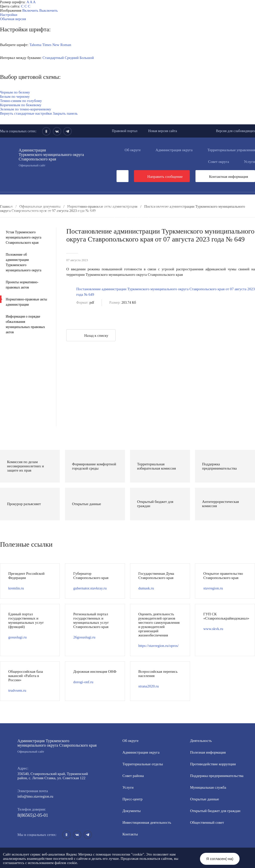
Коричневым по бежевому (21, 105)
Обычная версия (13, 19)
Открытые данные (168, 207)
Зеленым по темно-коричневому (26, 109)
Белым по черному (15, 96)
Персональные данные (105, 224)
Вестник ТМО (179, 215)
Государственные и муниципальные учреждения (129, 220)
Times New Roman (57, 45)
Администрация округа (174, 150)
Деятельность (48, 198)
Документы (86, 198)
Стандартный (53, 58)
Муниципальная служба (117, 207)
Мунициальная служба (208, 787)
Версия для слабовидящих (235, 131)
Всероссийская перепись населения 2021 (41, 220)
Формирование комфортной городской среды (44, 207)
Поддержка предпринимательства (217, 776)
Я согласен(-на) (220, 859)
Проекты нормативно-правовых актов (22, 285)
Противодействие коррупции (32, 203)
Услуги (128, 787)
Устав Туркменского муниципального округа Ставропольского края (24, 237)
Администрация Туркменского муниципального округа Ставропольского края (57, 746)
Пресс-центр (10, 198)
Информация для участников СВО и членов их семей (114, 203)
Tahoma (35, 45)
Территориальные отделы (143, 764)
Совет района (133, 776)
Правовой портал (125, 131)
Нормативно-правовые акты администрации (26, 302)
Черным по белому (15, 92)
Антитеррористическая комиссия (35, 215)
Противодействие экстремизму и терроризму (114, 215)
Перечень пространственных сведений (39, 224)
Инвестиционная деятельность (137, 198)
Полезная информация (192, 203)
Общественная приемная (198, 198)
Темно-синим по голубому (21, 101)
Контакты (130, 834)
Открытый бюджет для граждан (34, 211)
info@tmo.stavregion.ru (35, 796)
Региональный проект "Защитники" (169, 224)
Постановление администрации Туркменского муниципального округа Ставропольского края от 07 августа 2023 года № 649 (165, 292)
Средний (72, 58)
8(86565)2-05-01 (33, 815)
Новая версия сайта (163, 131)
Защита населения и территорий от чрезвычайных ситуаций (175, 211)
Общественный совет (93, 211)
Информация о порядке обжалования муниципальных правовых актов (25, 324)
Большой (87, 58)
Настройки (9, 15)
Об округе (132, 150)
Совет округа (219, 162)
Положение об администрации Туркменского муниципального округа (24, 262)
